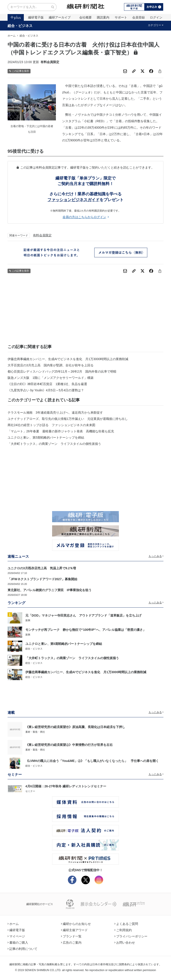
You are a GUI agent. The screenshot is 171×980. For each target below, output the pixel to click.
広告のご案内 (71, 943)
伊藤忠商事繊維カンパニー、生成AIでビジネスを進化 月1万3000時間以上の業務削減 (68, 359)
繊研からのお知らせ (76, 924)
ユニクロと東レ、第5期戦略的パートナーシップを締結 (46, 437)
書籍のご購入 (18, 943)
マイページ (16, 936)
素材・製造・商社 (35, 732)
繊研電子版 (36, 17)
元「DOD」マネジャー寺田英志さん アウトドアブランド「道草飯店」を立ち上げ (83, 615)
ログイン (156, 17)
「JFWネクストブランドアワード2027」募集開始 (42, 579)
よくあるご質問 (126, 924)
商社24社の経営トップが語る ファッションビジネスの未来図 (51, 425)
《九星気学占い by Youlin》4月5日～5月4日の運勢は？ (46, 390)
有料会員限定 (42, 235)
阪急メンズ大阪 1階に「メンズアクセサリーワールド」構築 (51, 378)
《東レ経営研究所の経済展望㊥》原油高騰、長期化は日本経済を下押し (75, 727)
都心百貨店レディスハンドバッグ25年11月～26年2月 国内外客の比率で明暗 (62, 371)
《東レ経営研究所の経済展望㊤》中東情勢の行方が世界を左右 (69, 745)
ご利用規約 (123, 930)
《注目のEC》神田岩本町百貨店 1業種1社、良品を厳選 (47, 384)
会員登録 (138, 17)
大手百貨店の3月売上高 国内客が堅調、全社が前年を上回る (51, 365)
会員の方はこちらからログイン (86, 217)
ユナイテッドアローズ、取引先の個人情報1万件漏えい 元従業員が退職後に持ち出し (68, 419)
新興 (28, 620)
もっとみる (156, 556)
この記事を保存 (19, 71)
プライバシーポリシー (131, 936)
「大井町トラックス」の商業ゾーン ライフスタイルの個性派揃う (54, 444)
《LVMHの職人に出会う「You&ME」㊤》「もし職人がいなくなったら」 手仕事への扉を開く (92, 761)
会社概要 (85, 17)
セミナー (30, 791)
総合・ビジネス (20, 26)
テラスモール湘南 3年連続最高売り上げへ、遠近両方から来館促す (55, 413)
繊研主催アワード (74, 930)
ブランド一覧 (71, 936)
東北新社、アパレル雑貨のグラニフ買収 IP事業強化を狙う (50, 590)
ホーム (12, 36)
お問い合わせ (125, 943)
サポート (121, 17)
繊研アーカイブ (60, 17)
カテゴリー (156, 25)
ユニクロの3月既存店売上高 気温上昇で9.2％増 (42, 568)
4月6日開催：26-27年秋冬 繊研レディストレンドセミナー (66, 786)
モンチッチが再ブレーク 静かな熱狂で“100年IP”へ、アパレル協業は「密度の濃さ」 (86, 630)
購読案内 (103, 17)
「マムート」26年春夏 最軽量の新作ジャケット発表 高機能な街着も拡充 (61, 431)
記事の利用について (22, 949)
